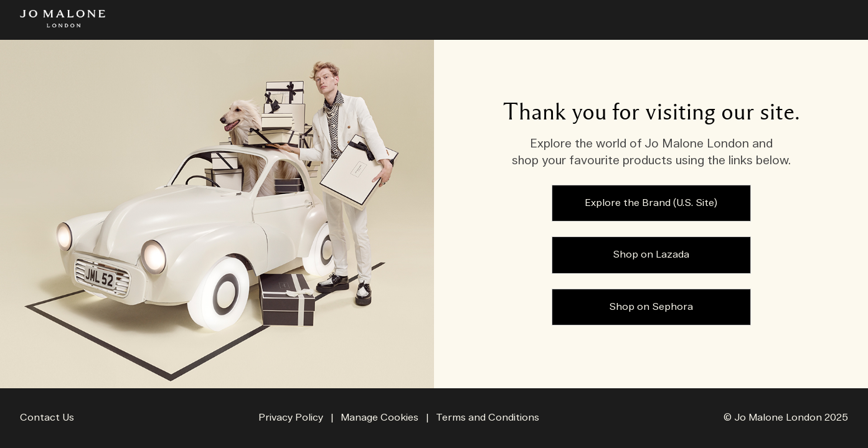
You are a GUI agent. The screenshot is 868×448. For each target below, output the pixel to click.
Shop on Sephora (651, 307)
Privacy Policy (291, 418)
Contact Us (47, 418)
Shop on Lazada (651, 255)
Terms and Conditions (488, 418)
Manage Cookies (381, 418)
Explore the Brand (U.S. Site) (651, 203)
